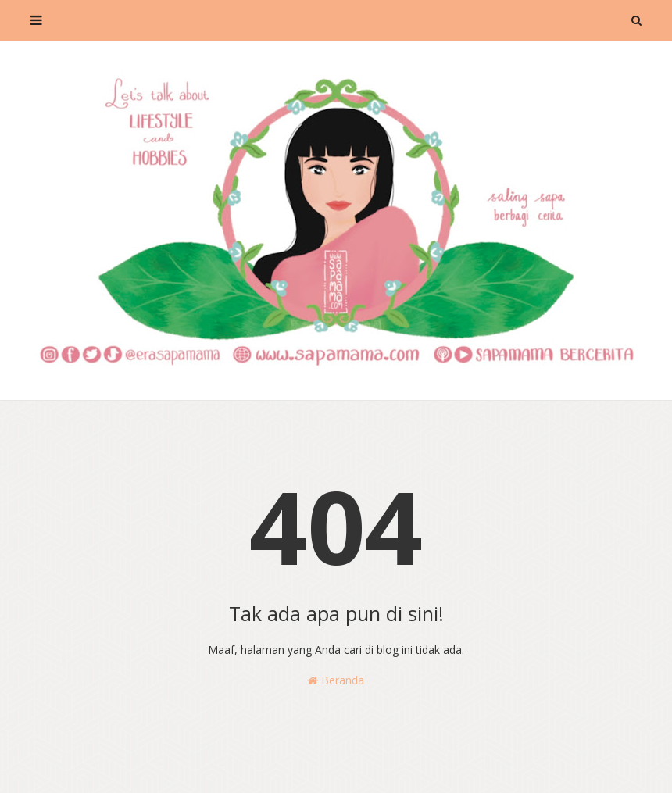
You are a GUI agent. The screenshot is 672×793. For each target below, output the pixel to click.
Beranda (336, 680)
